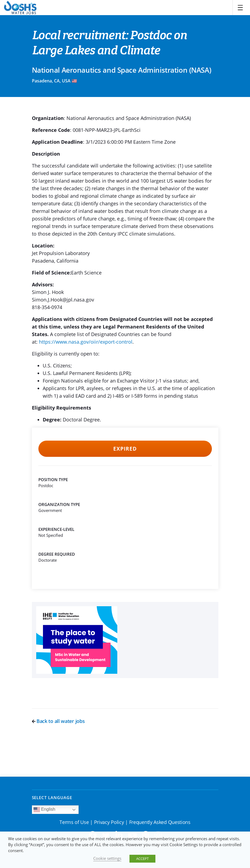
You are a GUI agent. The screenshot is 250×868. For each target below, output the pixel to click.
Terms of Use (74, 822)
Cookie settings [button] (107, 858)
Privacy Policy (109, 822)
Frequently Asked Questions (160, 822)
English (44, 810)
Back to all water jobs (58, 721)
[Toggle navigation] (240, 8)
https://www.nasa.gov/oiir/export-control (86, 342)
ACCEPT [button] (142, 859)
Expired (125, 449)
